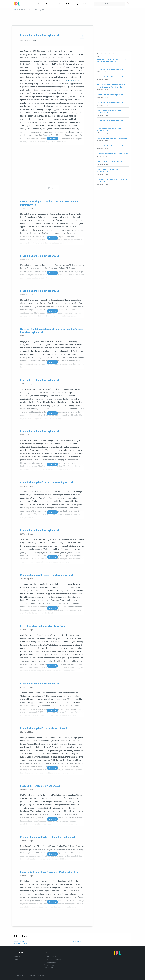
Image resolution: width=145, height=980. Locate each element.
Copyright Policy (50, 956)
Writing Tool (59, 4)
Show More (52, 138)
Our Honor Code (50, 962)
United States (77, 941)
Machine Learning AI (73, 4)
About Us (17, 956)
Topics (49, 4)
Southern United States (20, 944)
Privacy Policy (49, 965)
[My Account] (129, 4)
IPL (15, 10)
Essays (42, 4)
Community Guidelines (52, 959)
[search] (123, 4)
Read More (52, 238)
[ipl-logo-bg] (18, 3)
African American (19, 941)
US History (86, 4)
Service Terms (49, 968)
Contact (17, 959)
